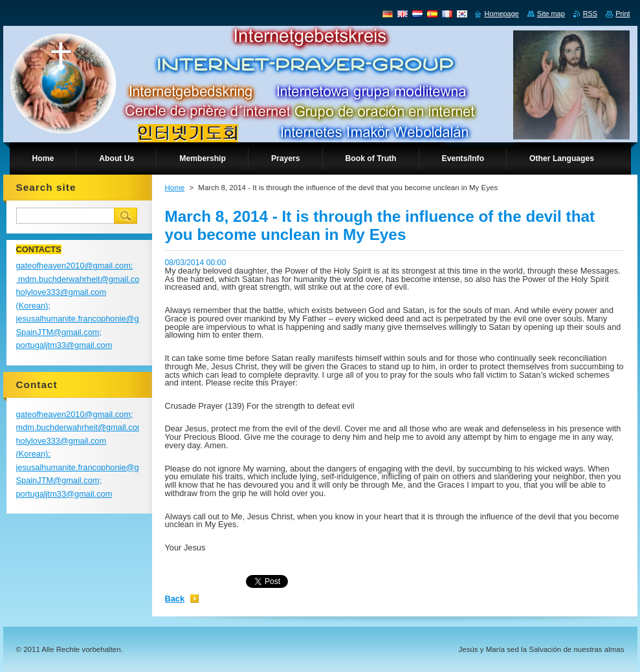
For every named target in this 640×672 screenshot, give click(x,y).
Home (175, 188)
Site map (551, 14)
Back (175, 599)
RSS (590, 14)
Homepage (502, 14)
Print (623, 14)
